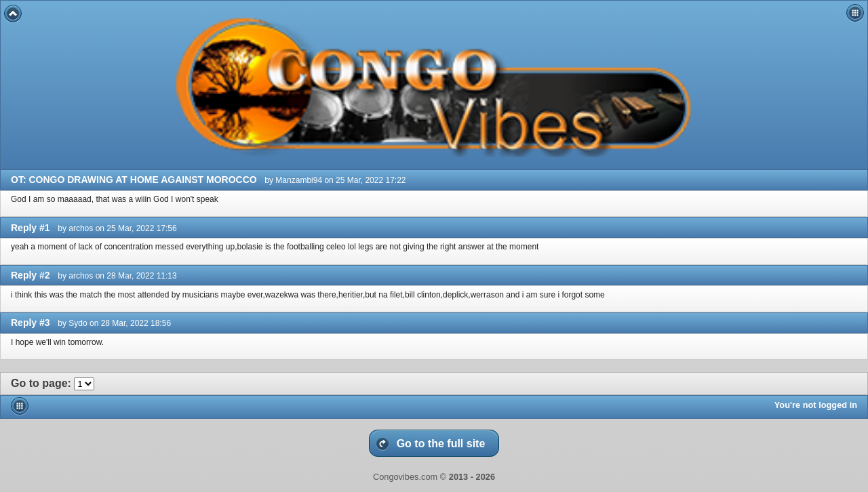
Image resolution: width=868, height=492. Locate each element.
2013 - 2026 (472, 477)
